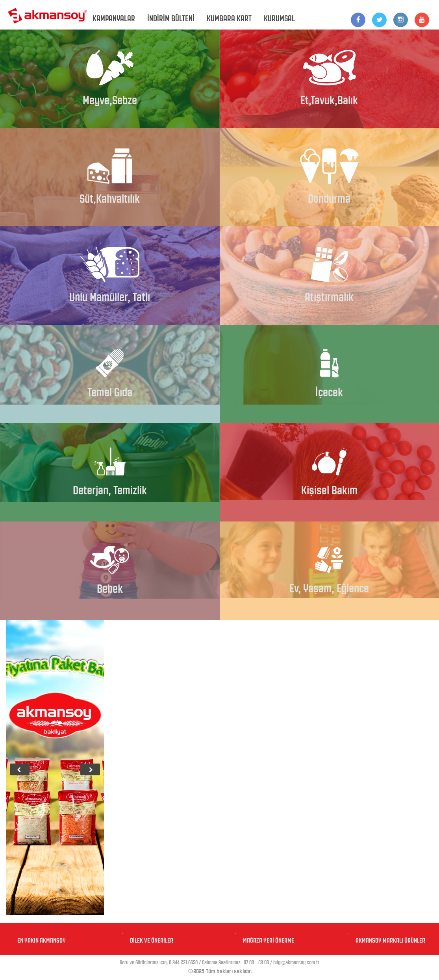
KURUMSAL (279, 18)
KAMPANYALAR (114, 18)
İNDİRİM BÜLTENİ (171, 18)
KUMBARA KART (229, 18)
